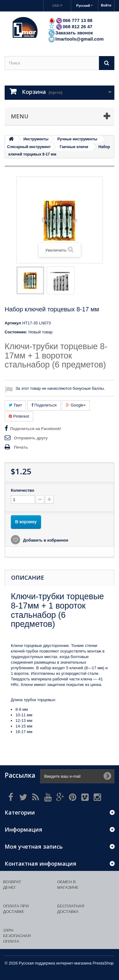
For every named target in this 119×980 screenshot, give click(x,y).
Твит (15, 405)
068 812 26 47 (70, 26)
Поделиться (44, 405)
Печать (21, 447)
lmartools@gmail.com (76, 39)
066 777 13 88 (70, 20)
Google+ (76, 405)
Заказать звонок (70, 33)
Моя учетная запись (34, 846)
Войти (106, 5)
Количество (23, 490)
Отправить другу (31, 438)
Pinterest (19, 416)
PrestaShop (103, 963)
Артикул (13, 323)
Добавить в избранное (45, 540)
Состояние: (16, 332)
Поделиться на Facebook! (36, 429)
